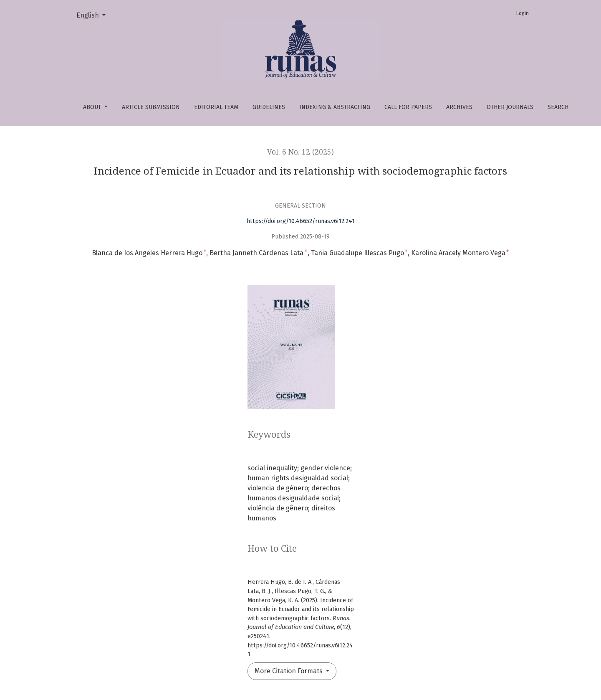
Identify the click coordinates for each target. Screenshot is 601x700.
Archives (459, 107)
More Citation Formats (289, 671)
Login (523, 13)
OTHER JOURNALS (510, 107)
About (93, 107)
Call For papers (408, 107)
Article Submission (151, 107)
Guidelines (269, 107)
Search (558, 107)
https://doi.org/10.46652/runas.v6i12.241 (301, 221)
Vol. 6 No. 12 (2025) (300, 152)
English (94, 15)
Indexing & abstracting (335, 107)
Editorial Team (216, 107)
